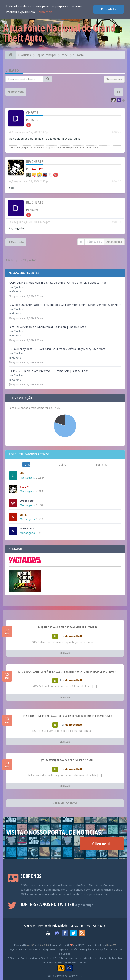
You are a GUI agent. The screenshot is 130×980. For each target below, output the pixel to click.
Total (26, 464)
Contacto (99, 926)
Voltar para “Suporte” (21, 260)
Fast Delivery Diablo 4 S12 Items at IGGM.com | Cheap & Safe (47, 327)
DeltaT (35, 120)
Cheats (12, 70)
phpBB (31, 945)
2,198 (40, 505)
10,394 (40, 477)
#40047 (117, 132)
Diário (63, 464)
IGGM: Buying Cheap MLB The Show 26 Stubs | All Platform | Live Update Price (58, 283)
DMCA (74, 926)
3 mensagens (114, 79)
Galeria (17, 291)
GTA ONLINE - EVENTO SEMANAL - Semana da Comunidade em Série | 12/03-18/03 (67, 716)
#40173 (117, 222)
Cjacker (19, 287)
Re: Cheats (35, 162)
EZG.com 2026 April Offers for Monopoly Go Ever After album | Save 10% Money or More (65, 305)
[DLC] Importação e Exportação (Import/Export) (67, 627)
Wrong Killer (27, 501)
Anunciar (30, 926)
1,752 (40, 519)
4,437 (40, 491)
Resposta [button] (16, 92)
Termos (86, 926)
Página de (94, 242)
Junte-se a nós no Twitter (57, 904)
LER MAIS (65, 653)
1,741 (40, 533)
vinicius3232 (27, 528)
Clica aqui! (102, 844)
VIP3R (23, 515)
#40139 (117, 181)
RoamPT (25, 487)
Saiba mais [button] (45, 12)
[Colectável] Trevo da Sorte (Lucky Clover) (67, 760)
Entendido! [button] (109, 9)
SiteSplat (44, 945)
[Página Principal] (10, 55)
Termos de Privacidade (53, 926)
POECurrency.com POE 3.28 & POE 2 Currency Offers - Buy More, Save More (57, 349)
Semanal (101, 464)
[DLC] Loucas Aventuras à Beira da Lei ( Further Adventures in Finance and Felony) (67, 672)
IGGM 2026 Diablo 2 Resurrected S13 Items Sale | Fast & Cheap (49, 371)
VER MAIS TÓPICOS (65, 803)
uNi (22, 473)
